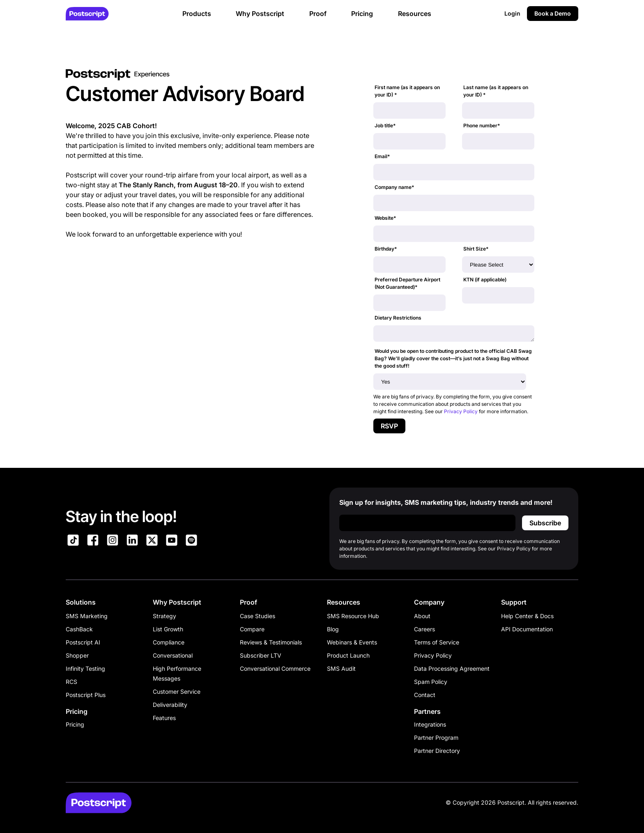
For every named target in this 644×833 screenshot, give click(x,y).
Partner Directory (437, 751)
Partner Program (436, 738)
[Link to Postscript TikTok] (73, 541)
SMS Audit (341, 668)
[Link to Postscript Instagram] (113, 541)
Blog (333, 629)
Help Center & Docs (527, 616)
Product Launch (348, 655)
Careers (424, 629)
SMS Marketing (87, 616)
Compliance (169, 642)
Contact (425, 695)
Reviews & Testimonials (271, 642)
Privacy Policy (461, 411)
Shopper (77, 655)
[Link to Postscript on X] (152, 541)
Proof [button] (318, 14)
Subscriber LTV (261, 655)
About (422, 616)
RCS (71, 682)
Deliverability (170, 705)
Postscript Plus (86, 695)
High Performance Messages (177, 673)
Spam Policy (431, 682)
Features (164, 718)
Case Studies (258, 616)
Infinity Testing (85, 668)
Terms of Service (437, 642)
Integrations (430, 724)
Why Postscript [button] (260, 14)
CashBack (79, 629)
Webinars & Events (352, 642)
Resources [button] (415, 14)
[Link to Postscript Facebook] (93, 541)
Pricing (75, 724)
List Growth (168, 629)
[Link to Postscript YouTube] (172, 541)
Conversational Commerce (275, 668)
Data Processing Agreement (452, 668)
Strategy (164, 616)
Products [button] (197, 14)
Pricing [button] (362, 14)
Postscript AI (83, 642)
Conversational (173, 655)
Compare (252, 629)
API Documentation (527, 629)
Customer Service (177, 691)
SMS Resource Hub (353, 616)
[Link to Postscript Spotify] (191, 541)
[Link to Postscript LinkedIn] (132, 541)
